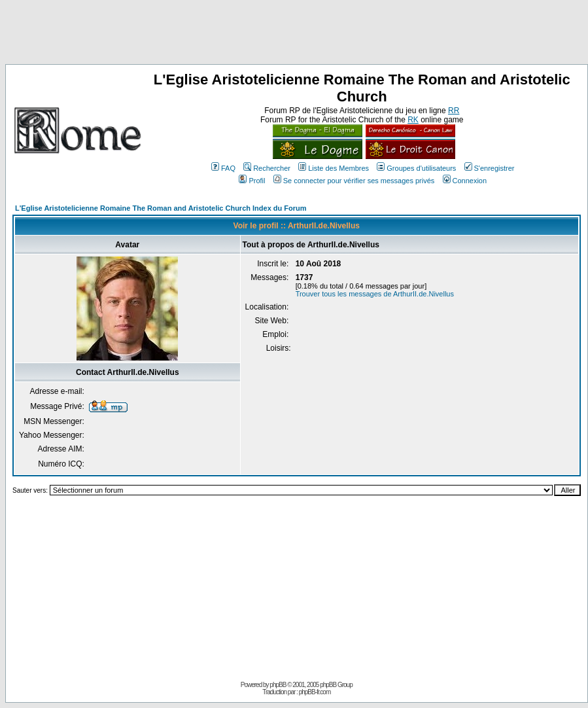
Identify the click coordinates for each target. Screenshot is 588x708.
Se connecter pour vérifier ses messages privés (354, 181)
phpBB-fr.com (315, 692)
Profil (252, 181)
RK (413, 120)
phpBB (278, 685)
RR (454, 111)
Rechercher (267, 168)
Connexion (465, 181)
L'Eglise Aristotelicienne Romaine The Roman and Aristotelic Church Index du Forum (161, 208)
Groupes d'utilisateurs (416, 168)
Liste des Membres (334, 168)
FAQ (223, 168)
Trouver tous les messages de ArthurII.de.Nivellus (375, 294)
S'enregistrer (490, 168)
